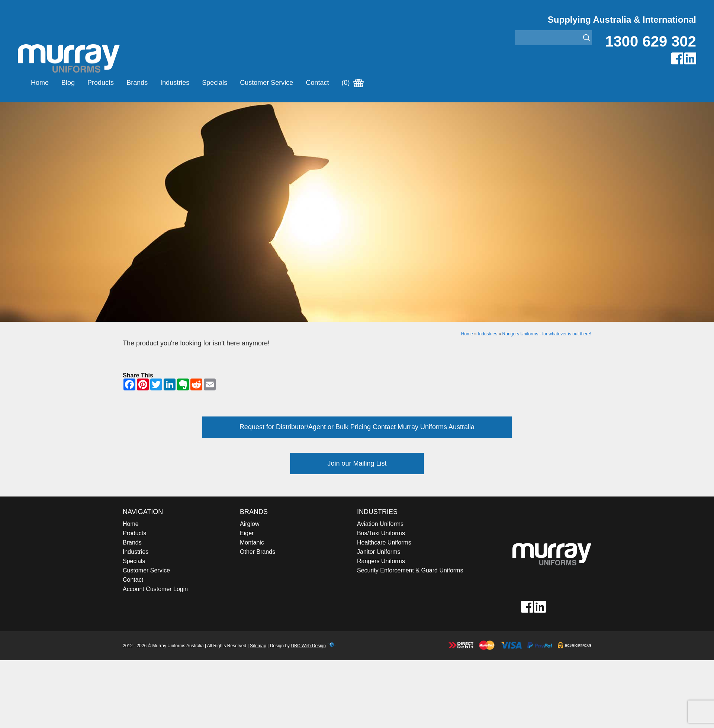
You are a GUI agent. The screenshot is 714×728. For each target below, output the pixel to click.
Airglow (250, 524)
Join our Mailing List (357, 463)
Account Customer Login (155, 589)
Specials (215, 83)
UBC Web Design (308, 646)
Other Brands (258, 552)
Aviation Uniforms (380, 524)
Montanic (252, 542)
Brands (137, 83)
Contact (317, 83)
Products (101, 83)
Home (40, 83)
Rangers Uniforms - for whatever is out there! (547, 334)
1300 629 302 (651, 41)
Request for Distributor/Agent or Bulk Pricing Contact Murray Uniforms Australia (357, 427)
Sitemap (258, 646)
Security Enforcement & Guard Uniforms (410, 570)
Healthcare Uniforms (384, 542)
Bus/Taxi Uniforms (381, 533)
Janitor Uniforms (379, 552)
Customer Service (266, 83)
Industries (175, 83)
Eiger (247, 533)
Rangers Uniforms (381, 561)
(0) (353, 83)
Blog (68, 83)
